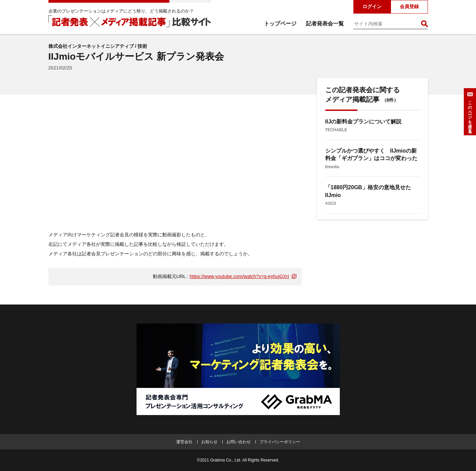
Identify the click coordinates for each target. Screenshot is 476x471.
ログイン (372, 6)
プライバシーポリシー (280, 442)
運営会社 (184, 442)
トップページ (280, 24)
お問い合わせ (239, 442)
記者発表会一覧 (325, 24)
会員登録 (409, 6)
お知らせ (209, 442)
